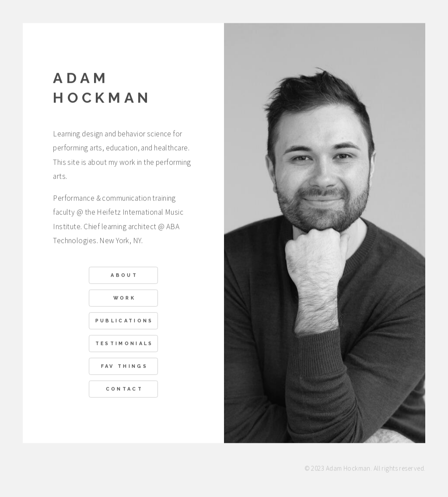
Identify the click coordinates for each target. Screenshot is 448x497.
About (124, 276)
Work (124, 299)
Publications (124, 321)
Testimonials (124, 344)
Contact (124, 390)
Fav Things (124, 367)
